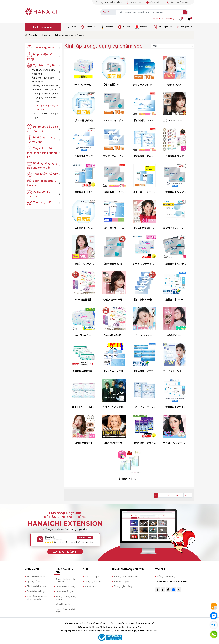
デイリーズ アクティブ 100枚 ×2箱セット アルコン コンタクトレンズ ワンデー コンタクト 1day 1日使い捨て (144, 85)
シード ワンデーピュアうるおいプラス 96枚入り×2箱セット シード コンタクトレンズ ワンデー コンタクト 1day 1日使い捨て (84, 85)
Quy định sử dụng (36, 591)
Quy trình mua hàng (65, 586)
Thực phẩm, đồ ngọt (43, 174)
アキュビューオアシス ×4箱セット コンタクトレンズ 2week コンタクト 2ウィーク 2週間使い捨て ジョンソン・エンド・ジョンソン (144, 407)
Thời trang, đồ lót (41, 48)
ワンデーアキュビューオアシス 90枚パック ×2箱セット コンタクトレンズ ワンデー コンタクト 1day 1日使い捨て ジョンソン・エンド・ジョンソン (114, 120)
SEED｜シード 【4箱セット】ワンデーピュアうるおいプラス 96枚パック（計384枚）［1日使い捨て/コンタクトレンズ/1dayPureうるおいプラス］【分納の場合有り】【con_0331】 (84, 407)
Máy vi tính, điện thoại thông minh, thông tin (42, 153)
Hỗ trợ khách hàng (166, 576)
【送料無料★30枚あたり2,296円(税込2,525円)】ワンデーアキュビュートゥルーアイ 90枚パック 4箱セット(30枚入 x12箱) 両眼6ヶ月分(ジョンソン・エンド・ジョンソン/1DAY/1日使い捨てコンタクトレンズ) (144, 300)
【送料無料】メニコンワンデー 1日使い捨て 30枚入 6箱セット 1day (144, 371)
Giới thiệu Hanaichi (36, 576)
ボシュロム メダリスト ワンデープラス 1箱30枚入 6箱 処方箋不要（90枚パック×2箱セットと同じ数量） (114, 371)
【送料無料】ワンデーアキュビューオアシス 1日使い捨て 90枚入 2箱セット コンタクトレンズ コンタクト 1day (175, 192)
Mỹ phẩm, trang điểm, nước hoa (43, 72)
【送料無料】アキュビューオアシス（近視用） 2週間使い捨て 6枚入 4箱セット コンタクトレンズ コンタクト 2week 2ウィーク (144, 156)
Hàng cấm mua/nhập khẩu (66, 610)
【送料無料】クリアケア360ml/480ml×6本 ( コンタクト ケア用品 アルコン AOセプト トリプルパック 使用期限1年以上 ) (144, 443)
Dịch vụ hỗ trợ (34, 581)
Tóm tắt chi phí (92, 576)
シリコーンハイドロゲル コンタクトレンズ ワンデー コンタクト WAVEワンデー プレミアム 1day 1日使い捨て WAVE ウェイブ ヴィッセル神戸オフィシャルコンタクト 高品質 (114, 407)
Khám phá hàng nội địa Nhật (65, 580)
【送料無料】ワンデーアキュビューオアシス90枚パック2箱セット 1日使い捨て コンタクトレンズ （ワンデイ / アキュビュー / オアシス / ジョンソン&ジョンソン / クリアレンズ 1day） (114, 192)
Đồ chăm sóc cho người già (47, 115)
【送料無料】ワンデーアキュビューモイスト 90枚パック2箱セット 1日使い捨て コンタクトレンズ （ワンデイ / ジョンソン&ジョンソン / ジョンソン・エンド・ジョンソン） (144, 120)
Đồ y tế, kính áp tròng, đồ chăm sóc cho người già (45, 88)
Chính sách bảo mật (37, 586)
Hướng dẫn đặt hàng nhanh (66, 598)
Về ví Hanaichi (63, 604)
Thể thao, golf (39, 202)
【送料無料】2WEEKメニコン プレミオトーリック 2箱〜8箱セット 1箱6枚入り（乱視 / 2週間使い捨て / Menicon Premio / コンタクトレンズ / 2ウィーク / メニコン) (175, 407)
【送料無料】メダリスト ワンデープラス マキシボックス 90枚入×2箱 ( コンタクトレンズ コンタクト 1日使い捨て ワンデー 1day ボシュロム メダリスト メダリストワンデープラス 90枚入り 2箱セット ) (84, 192)
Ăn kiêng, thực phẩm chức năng (43, 80)
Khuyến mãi (90, 586)
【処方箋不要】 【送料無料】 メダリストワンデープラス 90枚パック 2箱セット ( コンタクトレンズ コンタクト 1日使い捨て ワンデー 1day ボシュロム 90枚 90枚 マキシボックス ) (114, 228)
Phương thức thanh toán (126, 576)
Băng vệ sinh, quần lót (46, 94)
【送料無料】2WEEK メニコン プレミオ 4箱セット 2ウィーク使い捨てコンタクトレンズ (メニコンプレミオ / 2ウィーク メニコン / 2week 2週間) (175, 300)
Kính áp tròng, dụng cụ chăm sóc (46, 107)
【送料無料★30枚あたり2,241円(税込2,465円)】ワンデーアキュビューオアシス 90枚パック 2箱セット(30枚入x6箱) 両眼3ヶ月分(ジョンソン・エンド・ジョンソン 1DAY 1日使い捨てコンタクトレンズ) (114, 264)
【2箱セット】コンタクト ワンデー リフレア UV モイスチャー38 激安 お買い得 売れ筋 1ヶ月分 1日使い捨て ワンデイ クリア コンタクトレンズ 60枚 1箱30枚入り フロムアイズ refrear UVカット (129, 479)
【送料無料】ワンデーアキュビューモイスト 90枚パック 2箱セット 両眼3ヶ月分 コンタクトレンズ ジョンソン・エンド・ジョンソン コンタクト (84, 156)
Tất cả (106, 12)
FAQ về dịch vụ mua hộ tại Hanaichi (37, 598)
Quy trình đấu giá (64, 591)
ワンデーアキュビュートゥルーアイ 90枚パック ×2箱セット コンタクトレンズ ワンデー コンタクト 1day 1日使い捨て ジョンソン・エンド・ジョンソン (114, 156)
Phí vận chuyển (121, 581)
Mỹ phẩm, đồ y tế (41, 65)
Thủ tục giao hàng (123, 586)
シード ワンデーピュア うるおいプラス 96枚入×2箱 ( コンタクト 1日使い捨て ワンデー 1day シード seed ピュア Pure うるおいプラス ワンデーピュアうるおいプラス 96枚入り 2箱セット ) (144, 264)
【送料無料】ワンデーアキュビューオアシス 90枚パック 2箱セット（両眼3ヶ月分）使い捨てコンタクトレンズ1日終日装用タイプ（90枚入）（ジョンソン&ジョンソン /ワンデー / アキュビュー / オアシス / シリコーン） (175, 264)
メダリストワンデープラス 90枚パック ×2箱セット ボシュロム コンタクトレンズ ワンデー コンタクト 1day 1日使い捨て (144, 192)
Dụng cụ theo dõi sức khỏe (46, 99)
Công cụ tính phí (93, 581)
